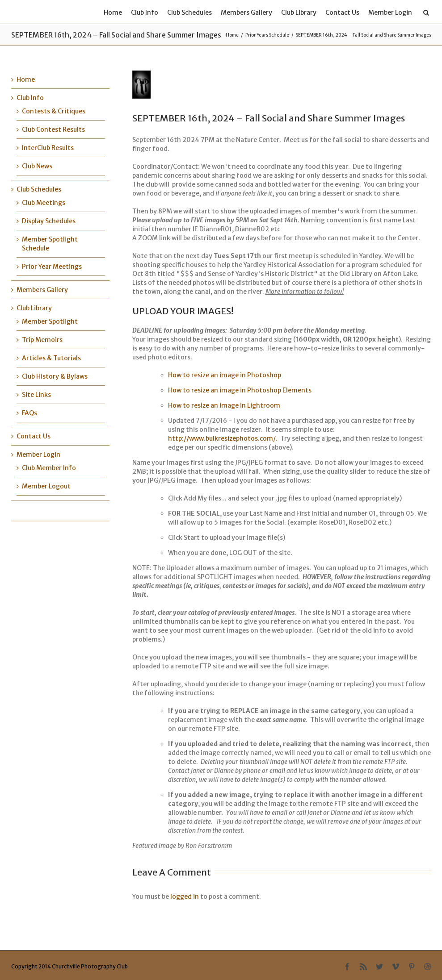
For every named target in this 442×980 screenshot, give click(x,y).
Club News (37, 166)
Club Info (145, 13)
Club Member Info (49, 468)
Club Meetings (44, 203)
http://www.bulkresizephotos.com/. (223, 438)
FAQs (29, 413)
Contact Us (342, 13)
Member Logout (46, 486)
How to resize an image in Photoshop (225, 375)
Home (113, 13)
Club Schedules (189, 13)
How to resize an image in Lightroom (224, 405)
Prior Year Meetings (52, 267)
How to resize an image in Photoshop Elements (240, 390)
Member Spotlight (50, 321)
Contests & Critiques (54, 111)
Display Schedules (49, 221)
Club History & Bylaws (55, 376)
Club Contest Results (53, 129)
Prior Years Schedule (267, 35)
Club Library (299, 13)
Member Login (390, 13)
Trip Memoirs (42, 340)
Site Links (36, 395)
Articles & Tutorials (51, 358)
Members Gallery (246, 13)
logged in (185, 897)
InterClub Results (48, 148)
